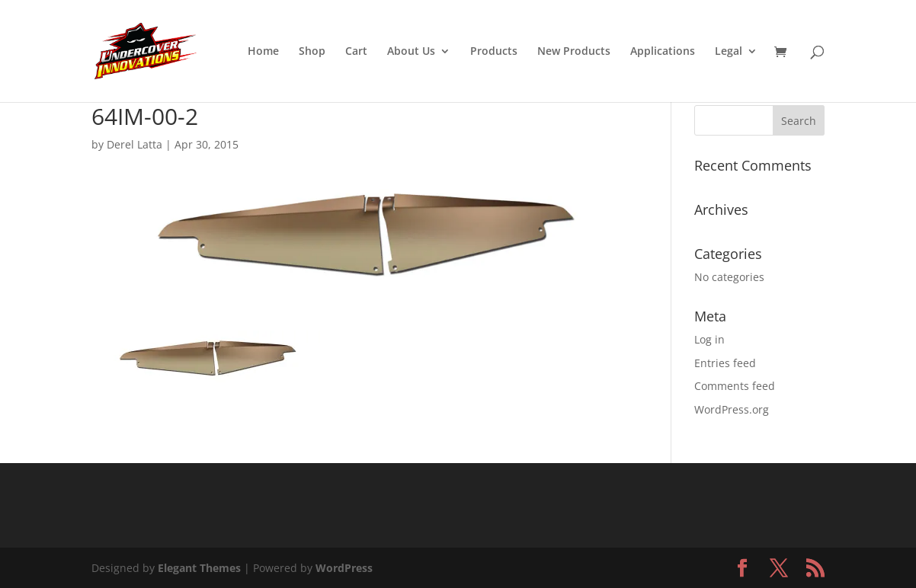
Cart (356, 52)
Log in (709, 339)
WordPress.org (732, 409)
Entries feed (725, 363)
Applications (663, 52)
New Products (574, 52)
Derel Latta (135, 144)
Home (263, 52)
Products (494, 52)
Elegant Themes (199, 568)
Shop (312, 52)
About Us (411, 52)
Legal (729, 52)
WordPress (344, 568)
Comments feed (735, 386)
